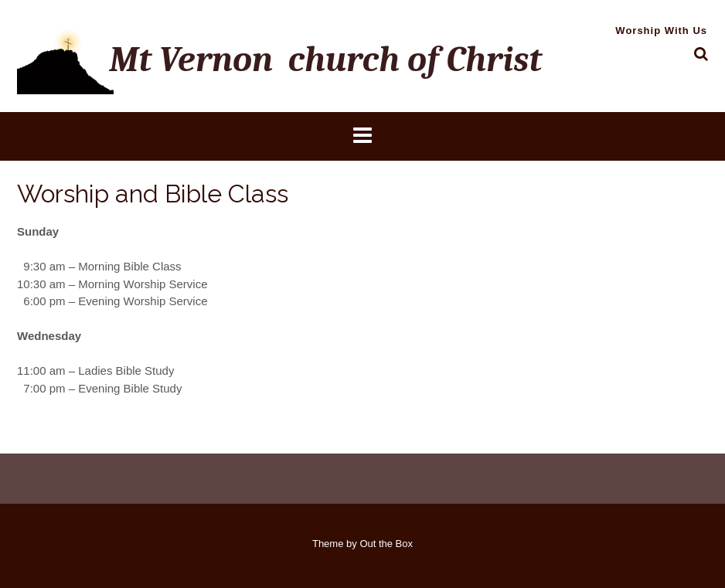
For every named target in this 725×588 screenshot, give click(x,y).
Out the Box (386, 544)
